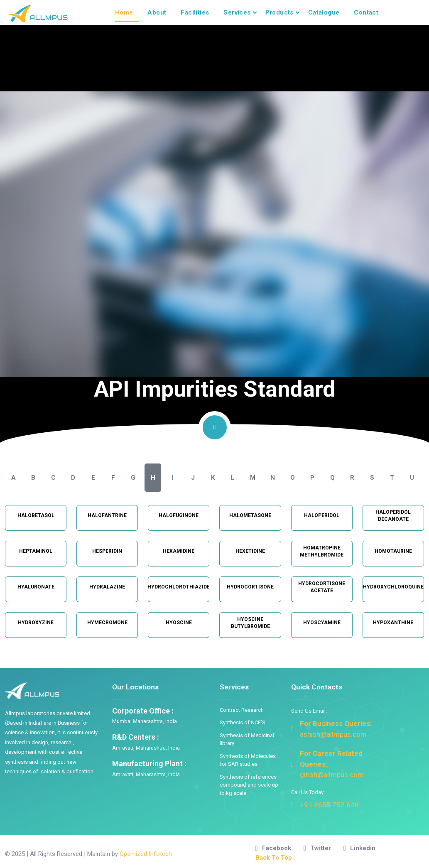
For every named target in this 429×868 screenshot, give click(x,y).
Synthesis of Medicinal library (247, 739)
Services (237, 12)
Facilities (195, 12)
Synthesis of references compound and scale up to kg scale (249, 785)
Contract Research (242, 710)
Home (124, 12)
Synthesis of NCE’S (243, 722)
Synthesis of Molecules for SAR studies (248, 760)
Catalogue (324, 12)
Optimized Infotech (146, 854)
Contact (366, 12)
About (157, 12)
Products (279, 12)
